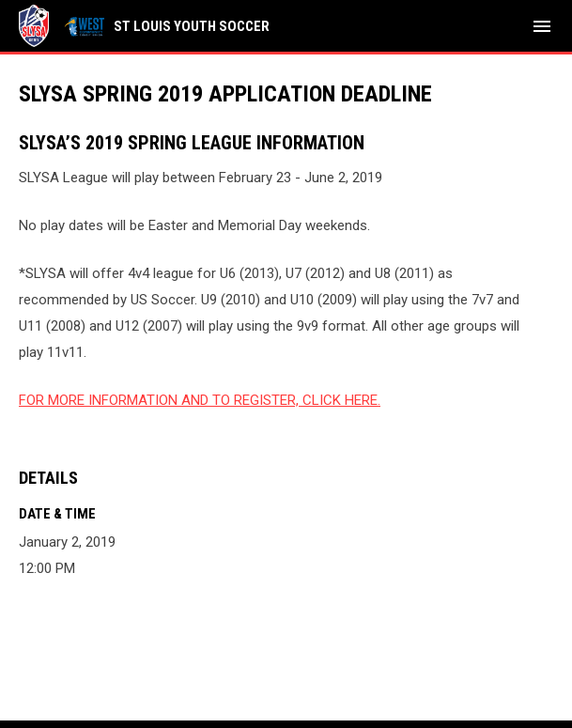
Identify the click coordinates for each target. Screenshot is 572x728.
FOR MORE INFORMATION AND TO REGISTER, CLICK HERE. (200, 400)
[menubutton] (542, 26)
